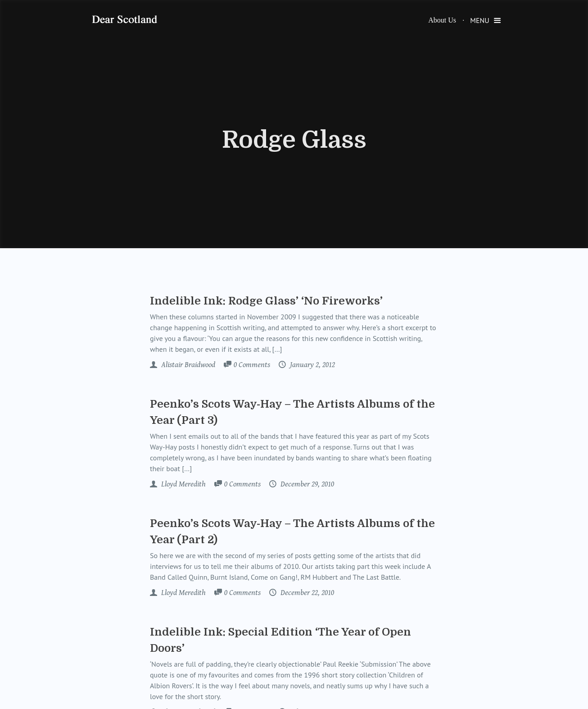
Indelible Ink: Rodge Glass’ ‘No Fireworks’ (266, 301)
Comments (252, 365)
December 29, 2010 (306, 484)
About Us (442, 20)
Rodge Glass (294, 140)
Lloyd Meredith (183, 484)
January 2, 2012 (312, 365)
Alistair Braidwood (187, 365)
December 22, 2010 (306, 593)
